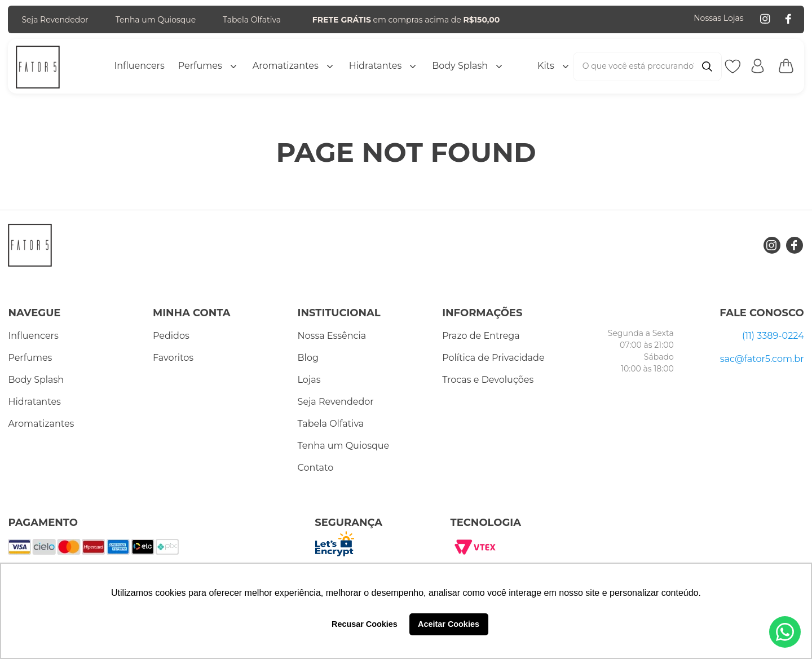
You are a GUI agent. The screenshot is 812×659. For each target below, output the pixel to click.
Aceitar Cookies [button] (449, 624)
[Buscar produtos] (707, 67)
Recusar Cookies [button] (365, 624)
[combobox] (647, 67)
